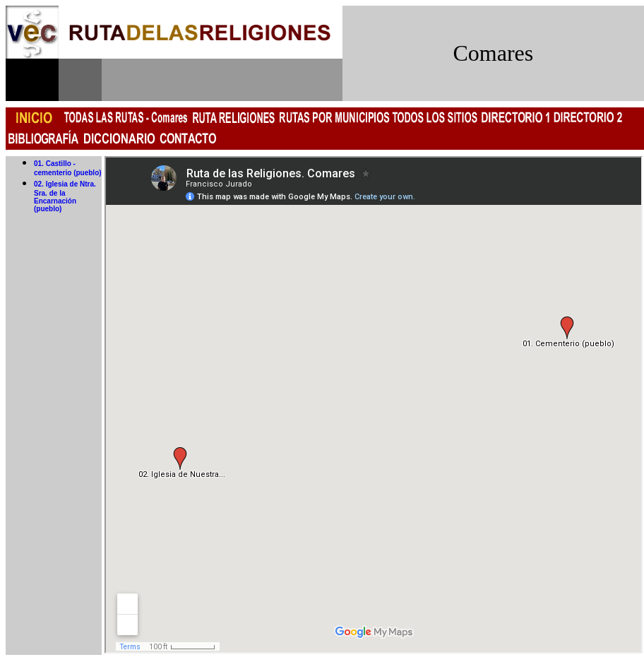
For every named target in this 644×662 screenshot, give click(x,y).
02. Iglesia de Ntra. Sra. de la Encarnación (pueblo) (65, 196)
